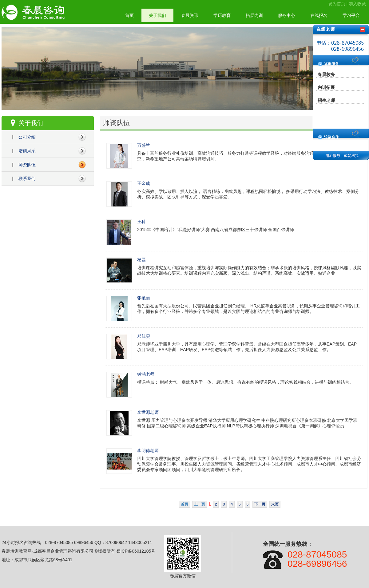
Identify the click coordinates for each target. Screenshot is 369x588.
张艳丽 (144, 298)
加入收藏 (357, 4)
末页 (275, 504)
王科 (141, 222)
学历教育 (222, 15)
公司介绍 (27, 137)
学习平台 (351, 15)
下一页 (260, 504)
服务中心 (287, 15)
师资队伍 (27, 165)
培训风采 (27, 151)
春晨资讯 (190, 15)
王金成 (144, 183)
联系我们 (27, 178)
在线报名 (319, 15)
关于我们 (157, 15)
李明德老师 (148, 450)
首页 (129, 15)
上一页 (200, 504)
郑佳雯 (144, 336)
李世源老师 (148, 412)
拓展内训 (254, 15)
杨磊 (141, 260)
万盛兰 (144, 145)
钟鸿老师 (146, 374)
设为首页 (337, 4)
